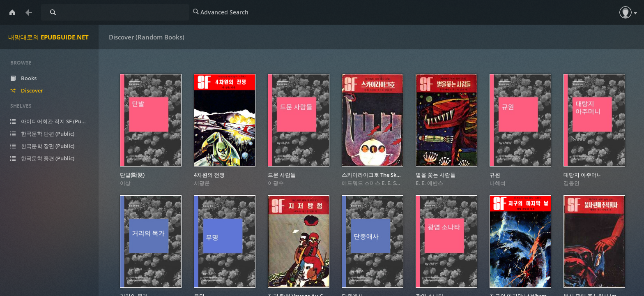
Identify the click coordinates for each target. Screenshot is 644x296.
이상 (125, 183)
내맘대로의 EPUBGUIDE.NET (48, 37)
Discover (33, 90)
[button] (626, 12)
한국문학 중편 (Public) (48, 158)
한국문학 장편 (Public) (48, 146)
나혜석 (498, 183)
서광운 (202, 183)
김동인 (572, 183)
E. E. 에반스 (429, 183)
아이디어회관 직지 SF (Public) (54, 121)
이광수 (276, 183)
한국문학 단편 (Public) (48, 134)
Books (30, 78)
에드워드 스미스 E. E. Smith (375, 183)
